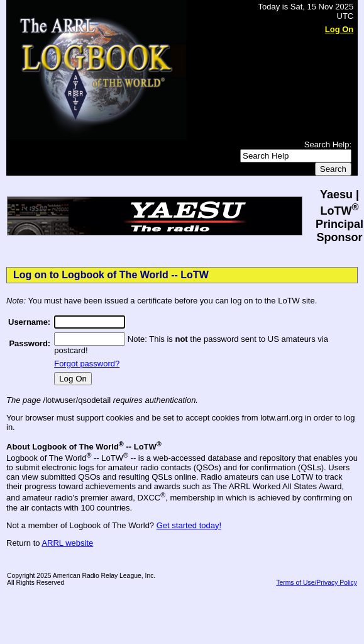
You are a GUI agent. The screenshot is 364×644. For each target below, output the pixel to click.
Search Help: (328, 144)
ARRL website (67, 543)
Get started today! (189, 525)
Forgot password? (87, 364)
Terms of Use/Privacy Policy (317, 583)
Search (333, 169)
